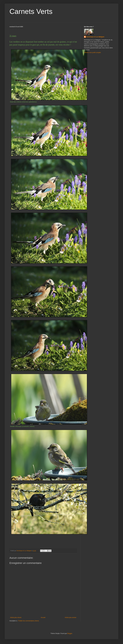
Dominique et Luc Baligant (95, 37)
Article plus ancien (71, 617)
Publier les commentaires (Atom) (29, 621)
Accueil (43, 617)
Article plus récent (16, 617)
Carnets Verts (31, 11)
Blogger (70, 633)
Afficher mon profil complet (92, 53)
